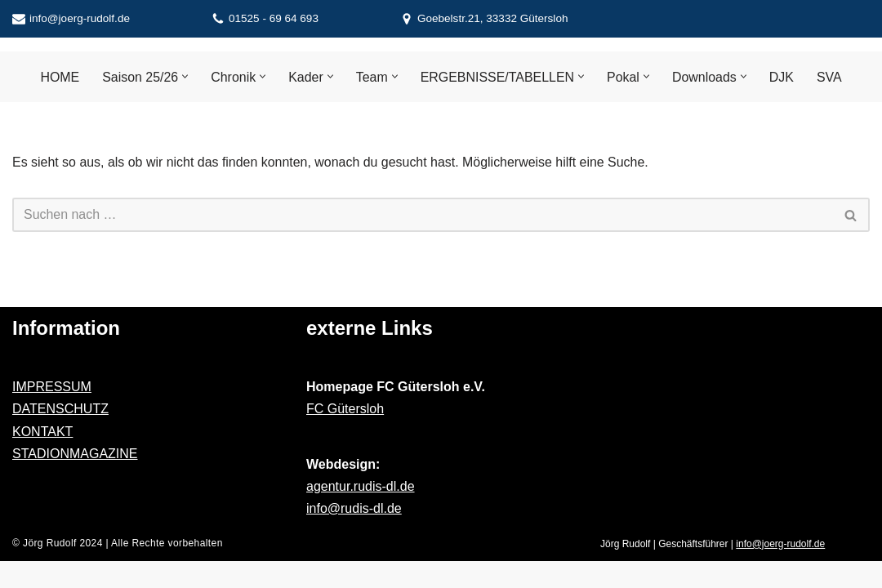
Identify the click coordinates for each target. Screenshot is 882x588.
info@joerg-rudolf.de (80, 18)
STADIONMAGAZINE (75, 480)
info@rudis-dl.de (354, 535)
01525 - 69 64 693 (274, 18)
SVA (830, 77)
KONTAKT (42, 458)
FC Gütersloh (345, 436)
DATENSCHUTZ (60, 436)
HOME (59, 77)
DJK (782, 77)
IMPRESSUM (52, 414)
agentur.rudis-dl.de (361, 512)
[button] (185, 77)
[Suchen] (423, 216)
